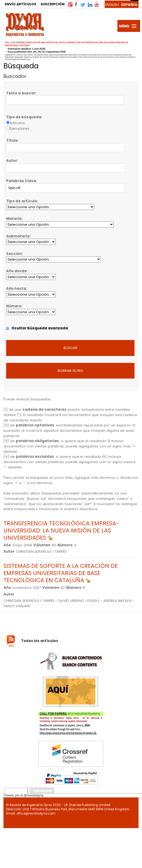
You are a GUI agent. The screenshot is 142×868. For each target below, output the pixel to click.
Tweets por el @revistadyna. (24, 795)
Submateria (18, 236)
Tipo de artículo (22, 201)
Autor (12, 161)
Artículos (17, 123)
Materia (14, 219)
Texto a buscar (21, 93)
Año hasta (16, 289)
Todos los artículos (40, 641)
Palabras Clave (21, 181)
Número (14, 306)
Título (12, 141)
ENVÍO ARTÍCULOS (21, 4)
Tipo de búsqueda (24, 117)
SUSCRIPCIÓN (53, 4)
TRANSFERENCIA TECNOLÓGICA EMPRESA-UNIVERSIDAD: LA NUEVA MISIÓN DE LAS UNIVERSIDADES (61, 531)
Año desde (16, 271)
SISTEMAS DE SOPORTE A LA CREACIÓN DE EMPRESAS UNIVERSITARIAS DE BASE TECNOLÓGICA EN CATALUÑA (61, 573)
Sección (14, 254)
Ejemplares (19, 129)
